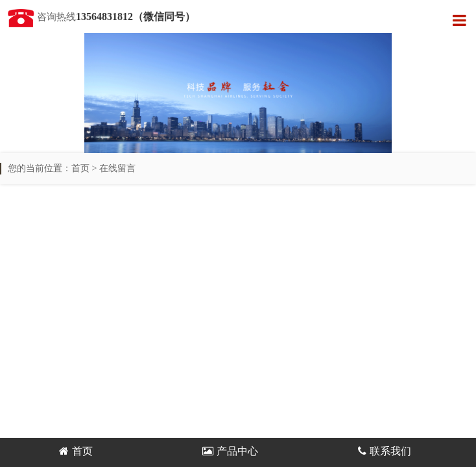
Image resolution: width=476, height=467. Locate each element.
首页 (80, 168)
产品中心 (230, 451)
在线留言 (117, 168)
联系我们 (385, 451)
